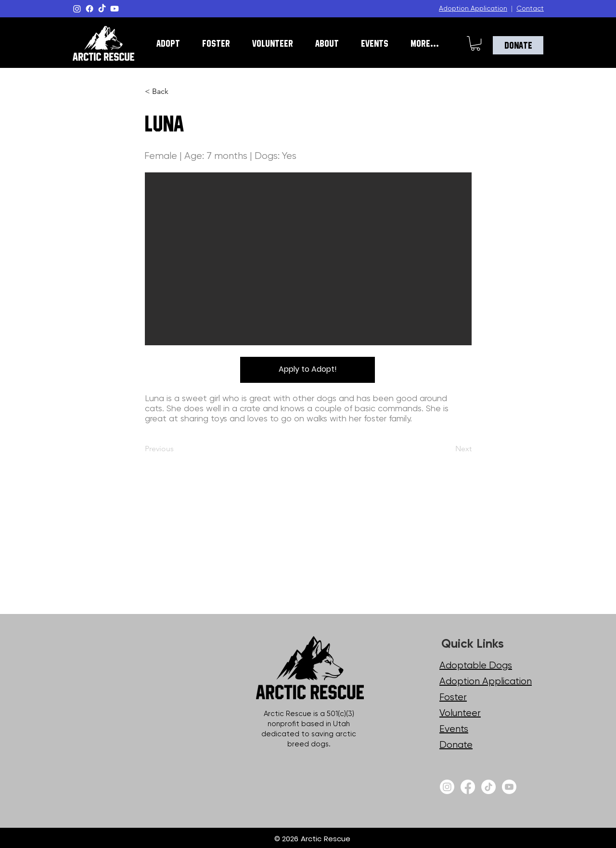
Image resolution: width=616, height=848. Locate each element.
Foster (453, 697)
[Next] (448, 449)
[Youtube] (115, 9)
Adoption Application (473, 8)
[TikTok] (102, 9)
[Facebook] (90, 9)
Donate (456, 745)
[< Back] (176, 91)
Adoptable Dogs (476, 665)
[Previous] (176, 449)
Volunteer (460, 713)
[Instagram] (77, 9)
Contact (530, 8)
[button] (168, 43)
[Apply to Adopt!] (308, 370)
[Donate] (518, 45)
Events (454, 729)
